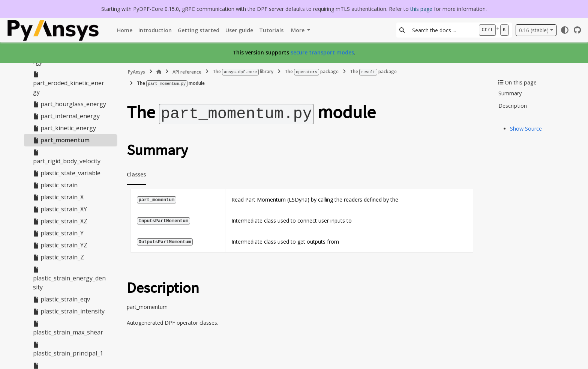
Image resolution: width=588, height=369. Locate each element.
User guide (239, 30)
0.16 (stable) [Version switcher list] (534, 30)
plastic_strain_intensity (69, 311)
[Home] (159, 72)
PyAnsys (136, 72)
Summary (510, 93)
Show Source (526, 129)
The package (312, 72)
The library (243, 72)
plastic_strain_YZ (60, 245)
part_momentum (61, 140)
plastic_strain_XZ (60, 221)
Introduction (155, 30)
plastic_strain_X (58, 197)
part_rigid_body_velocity (67, 157)
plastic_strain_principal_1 (68, 349)
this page (421, 9)
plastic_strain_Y (58, 233)
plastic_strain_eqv (61, 299)
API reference (187, 72)
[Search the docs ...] (442, 30)
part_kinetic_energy (64, 128)
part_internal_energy (66, 116)
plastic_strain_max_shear (68, 328)
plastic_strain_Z (58, 257)
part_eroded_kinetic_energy (69, 84)
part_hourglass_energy (70, 104)
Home (125, 30)
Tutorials (271, 30)
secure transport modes (322, 52)
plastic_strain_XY (60, 209)
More (298, 30)
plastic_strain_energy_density (69, 279)
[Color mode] (565, 30)
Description (513, 106)
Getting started (199, 30)
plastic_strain (55, 185)
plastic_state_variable (67, 173)
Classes (136, 172)
